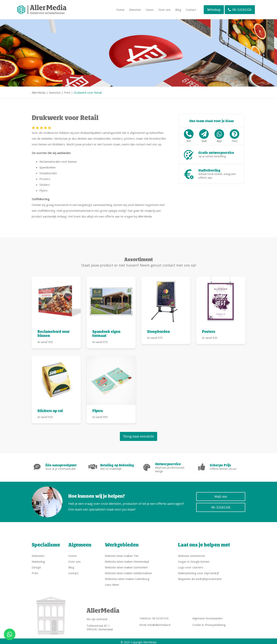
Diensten (135, 10)
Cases (150, 10)
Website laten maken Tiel (122, 554)
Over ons (164, 10)
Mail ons (221, 496)
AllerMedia (39, 92)
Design (36, 565)
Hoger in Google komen (194, 560)
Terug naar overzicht (138, 436)
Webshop (214, 10)
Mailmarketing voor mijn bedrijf (198, 571)
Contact (191, 10)
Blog (178, 10)
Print (67, 92)
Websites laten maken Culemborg (127, 577)
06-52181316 (240, 10)
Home (120, 10)
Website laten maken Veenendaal (127, 560)
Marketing (38, 560)
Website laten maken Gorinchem (126, 565)
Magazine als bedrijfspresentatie (200, 577)
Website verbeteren (191, 554)
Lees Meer (112, 583)
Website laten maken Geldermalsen (128, 571)
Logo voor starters (191, 565)
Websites (38, 554)
